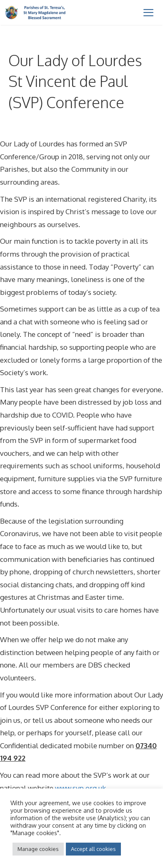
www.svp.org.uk (80, 788)
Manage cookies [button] (38, 849)
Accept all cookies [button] (93, 849)
